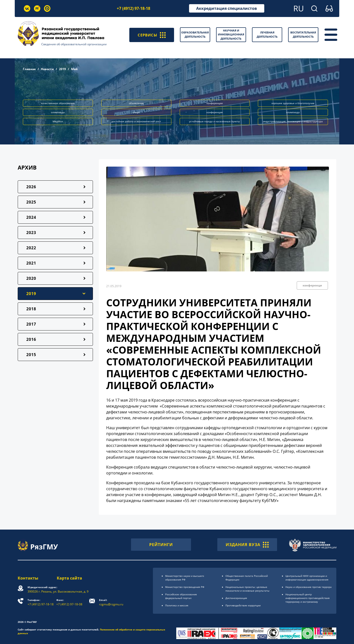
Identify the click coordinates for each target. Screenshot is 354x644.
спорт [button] (136, 112)
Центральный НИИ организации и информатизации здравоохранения (307, 578)
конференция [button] (215, 112)
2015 (31, 355)
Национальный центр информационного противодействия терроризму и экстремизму (308, 598)
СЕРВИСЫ (151, 35)
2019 (62, 69)
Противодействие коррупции (243, 605)
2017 (31, 324)
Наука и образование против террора (309, 587)
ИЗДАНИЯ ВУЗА (247, 545)
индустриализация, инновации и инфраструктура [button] (293, 121)
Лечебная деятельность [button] (267, 34)
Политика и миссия (177, 605)
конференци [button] (312, 285)
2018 (31, 309)
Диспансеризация (236, 598)
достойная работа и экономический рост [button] (136, 121)
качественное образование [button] (58, 103)
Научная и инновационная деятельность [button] (231, 34)
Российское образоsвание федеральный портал (181, 596)
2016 (31, 339)
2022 (31, 248)
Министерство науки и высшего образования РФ (185, 578)
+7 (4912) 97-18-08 (69, 602)
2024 (31, 217)
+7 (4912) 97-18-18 (133, 8)
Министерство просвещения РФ (185, 587)
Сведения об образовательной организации (74, 44)
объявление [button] (136, 103)
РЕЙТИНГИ (161, 545)
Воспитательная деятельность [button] (303, 34)
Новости (47, 69)
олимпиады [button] (58, 112)
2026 (31, 187)
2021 (31, 263)
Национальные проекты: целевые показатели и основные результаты (247, 589)
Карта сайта (69, 578)
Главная (29, 69)
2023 (31, 233)
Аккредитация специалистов (227, 8)
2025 (31, 202)
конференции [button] (215, 103)
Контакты (28, 578)
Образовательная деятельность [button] (195, 34)
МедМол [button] (58, 121)
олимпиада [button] (293, 112)
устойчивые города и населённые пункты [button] (214, 121)
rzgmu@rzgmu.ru (111, 602)
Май (74, 69)
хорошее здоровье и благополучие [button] (293, 103)
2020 (31, 278)
